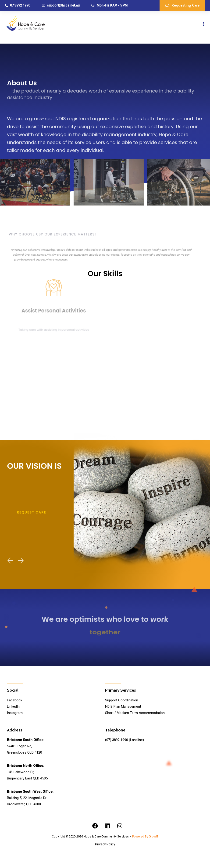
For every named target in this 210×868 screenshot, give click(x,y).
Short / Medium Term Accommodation (135, 713)
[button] (182, 5)
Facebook (15, 700)
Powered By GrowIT (145, 836)
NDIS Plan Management (123, 707)
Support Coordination (122, 700)
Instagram (15, 713)
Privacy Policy (105, 844)
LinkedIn (13, 707)
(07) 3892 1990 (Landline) (125, 740)
